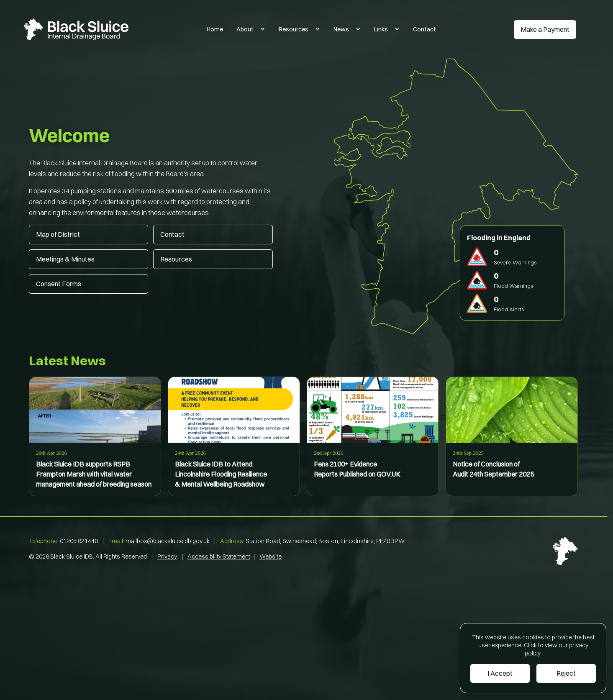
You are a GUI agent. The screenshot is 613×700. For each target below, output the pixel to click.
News (341, 29)
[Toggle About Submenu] (263, 29)
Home (215, 29)
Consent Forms (59, 284)
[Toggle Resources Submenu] (318, 29)
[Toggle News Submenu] (358, 29)
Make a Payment (545, 29)
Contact (424, 29)
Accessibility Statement (219, 556)
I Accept (500, 673)
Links (381, 29)
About (245, 29)
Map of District (58, 234)
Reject (566, 673)
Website (271, 556)
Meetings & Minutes (65, 259)
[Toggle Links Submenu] (397, 29)
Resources (294, 29)
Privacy (167, 556)
